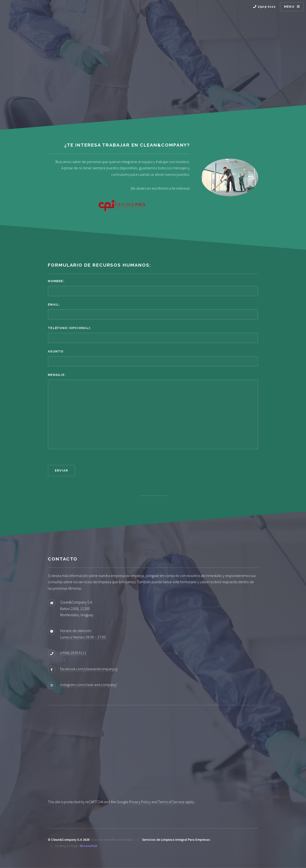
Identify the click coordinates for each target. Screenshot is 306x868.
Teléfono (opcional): (70, 328)
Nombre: (56, 281)
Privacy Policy (140, 802)
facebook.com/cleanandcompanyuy (89, 669)
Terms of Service (171, 802)
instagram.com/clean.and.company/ (89, 685)
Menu (289, 7)
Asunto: (56, 351)
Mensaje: (57, 375)
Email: (54, 305)
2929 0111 (264, 7)
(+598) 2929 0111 (73, 653)
